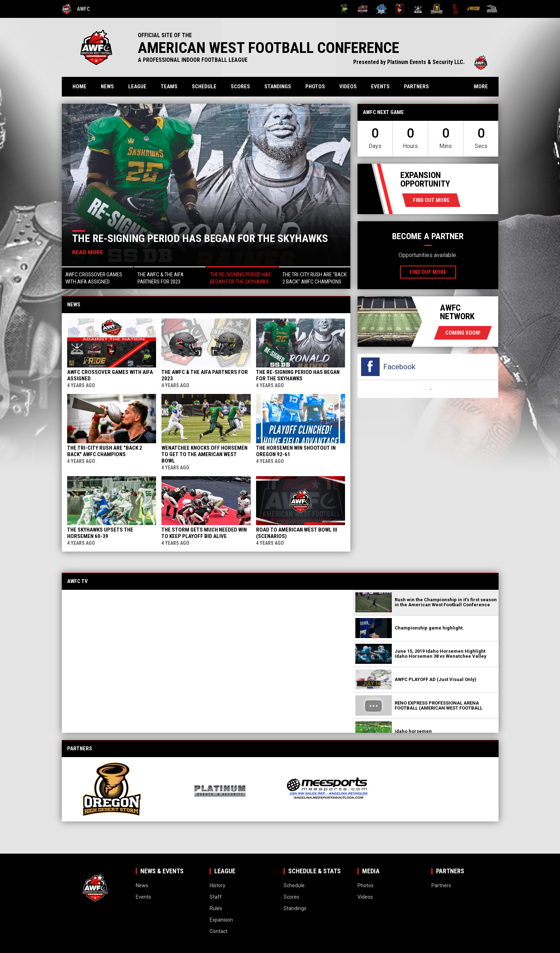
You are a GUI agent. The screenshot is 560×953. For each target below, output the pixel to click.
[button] (98, 278)
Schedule (204, 87)
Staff (216, 897)
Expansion (221, 920)
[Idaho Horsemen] (381, 9)
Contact (219, 931)
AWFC (76, 9)
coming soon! (463, 333)
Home (79, 87)
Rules (216, 908)
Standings (278, 87)
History (217, 885)
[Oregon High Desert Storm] (437, 9)
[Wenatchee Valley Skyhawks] (492, 9)
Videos (348, 87)
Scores (240, 87)
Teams (169, 87)
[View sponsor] (118, 789)
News (107, 87)
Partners (416, 87)
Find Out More (431, 200)
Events (380, 87)
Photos (315, 87)
